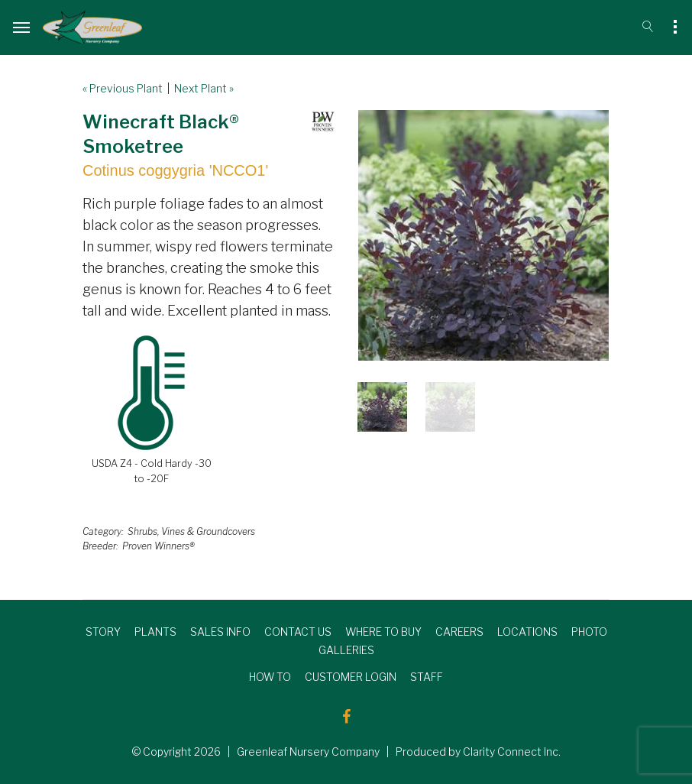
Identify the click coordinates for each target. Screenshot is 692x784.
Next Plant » (204, 88)
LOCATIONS (527, 632)
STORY (103, 632)
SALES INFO (220, 632)
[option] (483, 235)
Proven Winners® (158, 546)
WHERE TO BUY (383, 632)
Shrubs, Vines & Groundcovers (191, 531)
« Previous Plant (123, 88)
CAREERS (459, 632)
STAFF (427, 677)
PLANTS (155, 632)
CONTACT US (298, 632)
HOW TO (270, 677)
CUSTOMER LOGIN (351, 677)
